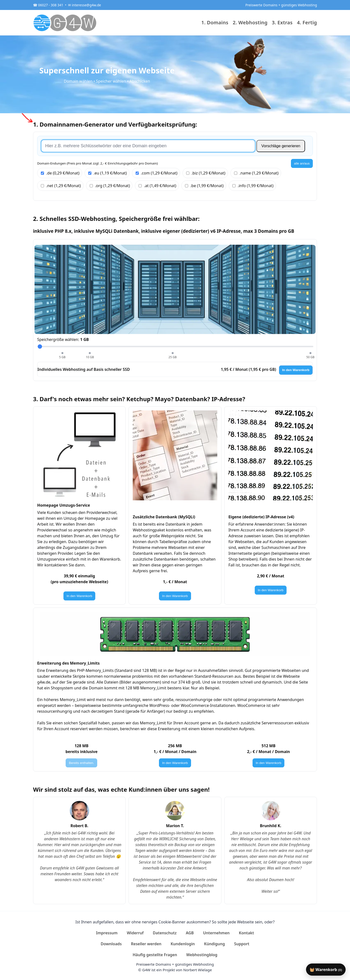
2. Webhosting (250, 22)
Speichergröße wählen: (63, 339)
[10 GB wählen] (90, 353)
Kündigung (215, 944)
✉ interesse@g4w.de (84, 5)
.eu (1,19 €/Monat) (108, 173)
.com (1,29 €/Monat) (157, 173)
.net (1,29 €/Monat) (61, 186)
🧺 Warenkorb (326, 970)
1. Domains (215, 22)
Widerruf (135, 933)
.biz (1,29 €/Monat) (206, 173)
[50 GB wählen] (310, 353)
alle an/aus (302, 163)
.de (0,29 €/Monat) (60, 173)
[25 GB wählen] (173, 353)
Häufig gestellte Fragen (155, 955)
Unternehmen (216, 933)
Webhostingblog (202, 955)
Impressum (107, 933)
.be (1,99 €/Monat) (204, 186)
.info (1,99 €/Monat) (253, 186)
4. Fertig (307, 22)
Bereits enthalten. (81, 763)
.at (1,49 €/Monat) (157, 186)
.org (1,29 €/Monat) (110, 186)
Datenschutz (165, 933)
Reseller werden (146, 944)
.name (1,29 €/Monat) (256, 173)
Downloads (111, 944)
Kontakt (246, 933)
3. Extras (282, 22)
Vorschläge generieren (281, 146)
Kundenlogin (183, 944)
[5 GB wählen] (62, 353)
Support (242, 944)
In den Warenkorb (296, 370)
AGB (190, 933)
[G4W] (65, 23)
